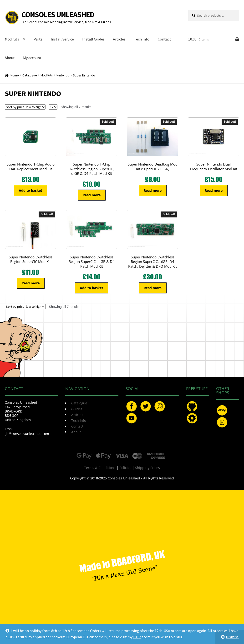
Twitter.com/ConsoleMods (146, 406)
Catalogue (30, 75)
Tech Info (142, 39)
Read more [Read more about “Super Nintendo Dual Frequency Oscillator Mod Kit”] (214, 190)
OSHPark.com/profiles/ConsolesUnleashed (192, 418)
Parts (38, 39)
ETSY (137, 637)
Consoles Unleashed (58, 15)
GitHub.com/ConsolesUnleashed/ (192, 406)
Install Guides (93, 39)
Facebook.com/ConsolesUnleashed (132, 406)
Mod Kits (12, 39)
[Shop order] (25, 107)
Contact (164, 39)
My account (32, 58)
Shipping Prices (147, 468)
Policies (125, 468)
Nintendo (63, 75)
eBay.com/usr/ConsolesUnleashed (222, 410)
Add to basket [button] (30, 190)
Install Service (62, 39)
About (10, 58)
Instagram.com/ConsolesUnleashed (160, 406)
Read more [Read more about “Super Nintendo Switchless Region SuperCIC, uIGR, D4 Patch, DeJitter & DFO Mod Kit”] (153, 288)
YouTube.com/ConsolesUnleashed (132, 418)
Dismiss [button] (232, 637)
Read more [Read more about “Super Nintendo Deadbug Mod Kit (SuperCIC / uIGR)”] (153, 190)
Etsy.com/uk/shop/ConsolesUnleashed (222, 422)
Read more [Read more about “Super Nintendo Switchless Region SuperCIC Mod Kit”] (31, 283)
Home (15, 75)
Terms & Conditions (100, 468)
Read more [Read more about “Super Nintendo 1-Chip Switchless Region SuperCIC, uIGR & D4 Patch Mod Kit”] (92, 195)
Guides (77, 409)
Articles (119, 39)
